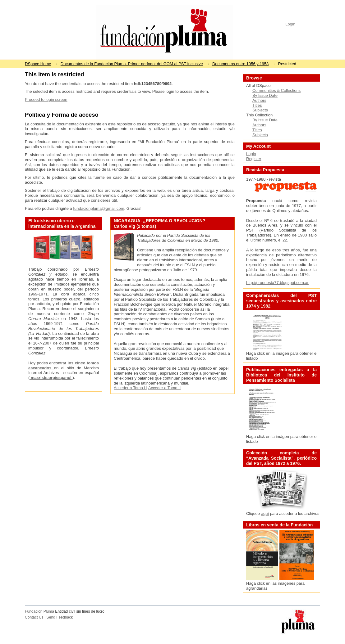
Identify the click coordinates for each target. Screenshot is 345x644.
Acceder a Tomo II (165, 388)
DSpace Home (38, 64)
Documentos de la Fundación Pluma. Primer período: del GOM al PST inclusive (132, 64)
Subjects (260, 110)
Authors (259, 100)
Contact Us (34, 617)
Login (290, 24)
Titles (257, 105)
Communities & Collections (276, 90)
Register (254, 159)
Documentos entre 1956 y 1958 (240, 64)
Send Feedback (60, 617)
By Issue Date (265, 95)
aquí (265, 513)
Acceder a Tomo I (130, 388)
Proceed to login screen (46, 99)
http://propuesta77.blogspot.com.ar (277, 283)
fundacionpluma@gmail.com (99, 208)
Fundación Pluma (39, 611)
